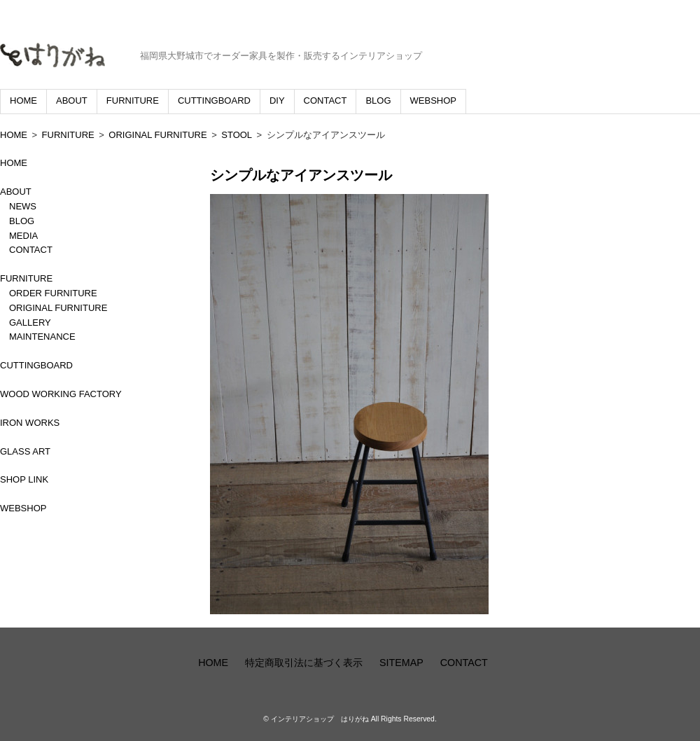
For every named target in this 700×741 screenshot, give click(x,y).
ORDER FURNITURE (53, 293)
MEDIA (23, 236)
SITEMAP (401, 663)
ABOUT (72, 101)
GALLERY (30, 323)
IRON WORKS (30, 423)
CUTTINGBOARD (214, 101)
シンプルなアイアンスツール (301, 175)
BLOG (378, 101)
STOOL (237, 135)
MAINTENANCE (42, 337)
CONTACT (325, 101)
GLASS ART (25, 451)
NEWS (23, 206)
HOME (23, 101)
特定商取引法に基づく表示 (304, 663)
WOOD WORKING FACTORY (61, 394)
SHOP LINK (24, 479)
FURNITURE (133, 101)
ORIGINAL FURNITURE (157, 135)
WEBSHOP (433, 101)
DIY (277, 101)
